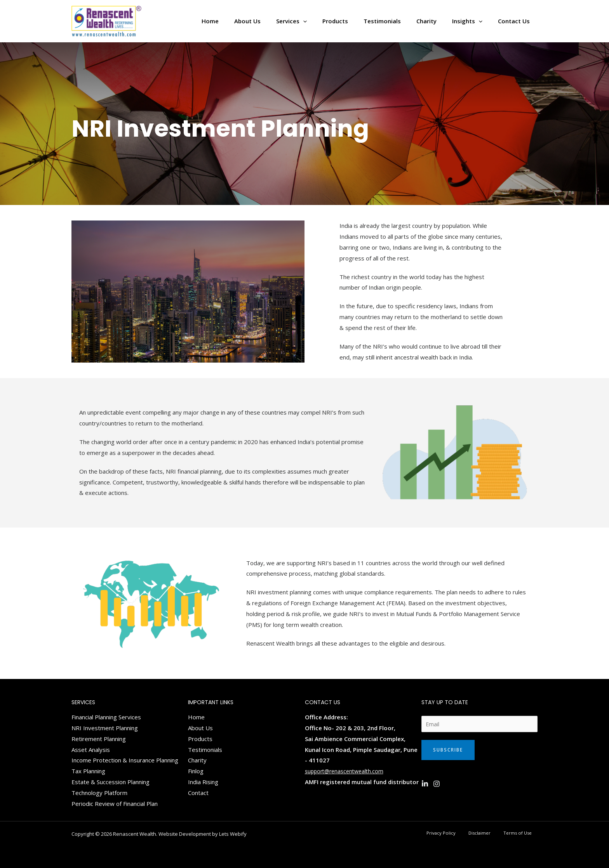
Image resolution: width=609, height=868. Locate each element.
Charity (197, 760)
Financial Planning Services (106, 717)
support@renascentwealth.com (347, 771)
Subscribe (448, 751)
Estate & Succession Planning (110, 782)
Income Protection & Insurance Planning (125, 760)
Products (200, 739)
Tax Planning (88, 771)
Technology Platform (99, 793)
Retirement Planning (99, 739)
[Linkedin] (425, 785)
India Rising (203, 782)
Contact (198, 793)
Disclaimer (492, 833)
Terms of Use (523, 833)
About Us (200, 728)
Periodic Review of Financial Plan (115, 804)
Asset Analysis (91, 750)
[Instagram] (437, 785)
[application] (325, 21)
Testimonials (205, 750)
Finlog (196, 771)
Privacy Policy (461, 833)
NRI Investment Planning (105, 728)
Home (196, 717)
